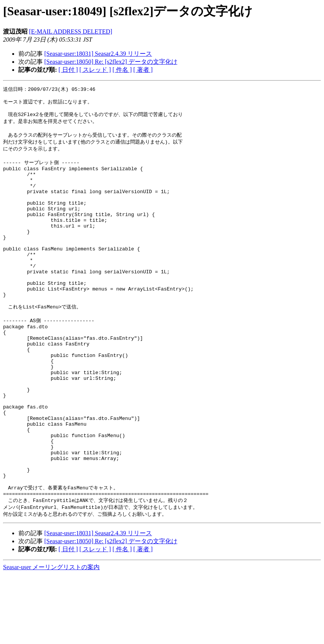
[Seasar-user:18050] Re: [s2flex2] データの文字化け (111, 62)
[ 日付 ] (68, 70)
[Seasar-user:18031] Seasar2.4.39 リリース (98, 54)
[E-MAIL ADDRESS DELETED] (71, 31)
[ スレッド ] (95, 70)
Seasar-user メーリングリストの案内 (51, 637)
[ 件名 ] (122, 70)
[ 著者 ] (143, 70)
